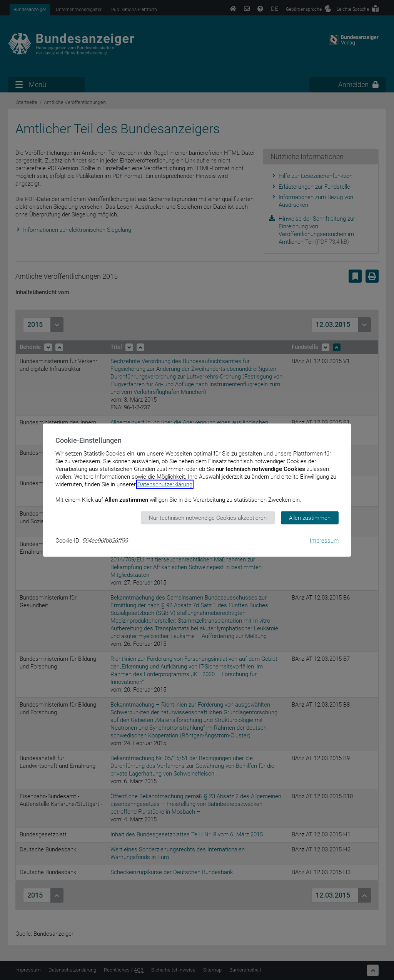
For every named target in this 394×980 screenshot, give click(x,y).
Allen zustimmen (310, 518)
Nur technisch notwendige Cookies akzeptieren (208, 518)
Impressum (324, 541)
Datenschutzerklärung (165, 484)
